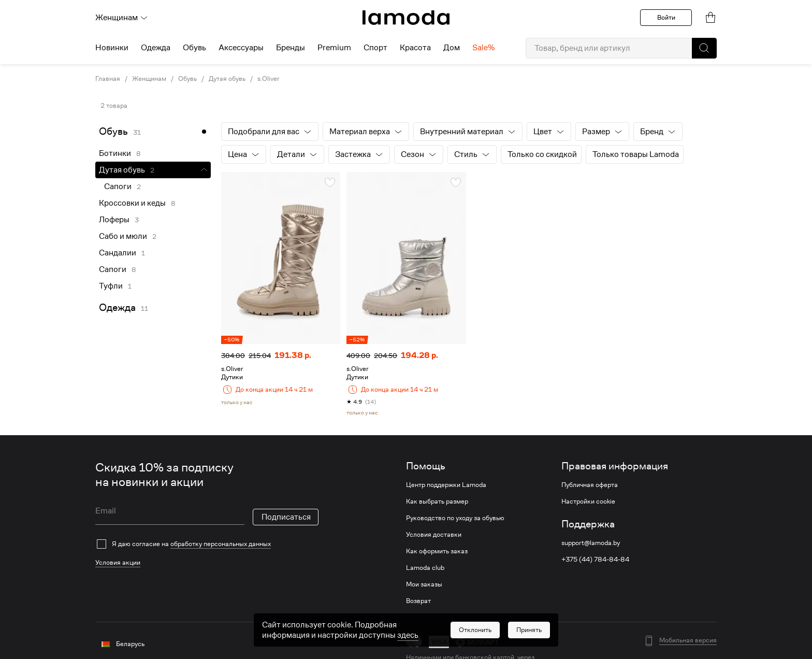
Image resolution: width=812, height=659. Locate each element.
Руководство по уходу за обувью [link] (455, 518)
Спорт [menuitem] (375, 48)
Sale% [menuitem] (483, 48)
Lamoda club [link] (425, 568)
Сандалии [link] (118, 253)
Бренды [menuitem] (291, 48)
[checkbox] (207, 544)
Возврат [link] (418, 601)
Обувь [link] (187, 79)
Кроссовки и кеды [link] (132, 203)
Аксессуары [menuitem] (241, 48)
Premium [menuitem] (334, 48)
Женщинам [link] (149, 79)
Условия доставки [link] (434, 535)
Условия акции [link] (118, 562)
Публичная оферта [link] (590, 485)
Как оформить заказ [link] (437, 551)
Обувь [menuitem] (194, 48)
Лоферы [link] (114, 220)
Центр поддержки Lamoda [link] (446, 485)
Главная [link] (108, 79)
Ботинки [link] (115, 153)
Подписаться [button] (286, 517)
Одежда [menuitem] (156, 48)
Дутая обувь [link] (227, 79)
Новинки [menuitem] (112, 48)
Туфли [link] (111, 286)
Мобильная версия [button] (688, 640)
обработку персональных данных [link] (221, 544)
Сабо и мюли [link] (123, 236)
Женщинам (122, 18)
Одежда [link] (117, 307)
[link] (406, 18)
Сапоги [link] (118, 187)
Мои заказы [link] (424, 584)
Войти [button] (666, 17)
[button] (704, 48)
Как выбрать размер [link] (437, 502)
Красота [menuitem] (415, 48)
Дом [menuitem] (452, 48)
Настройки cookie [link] (588, 502)
